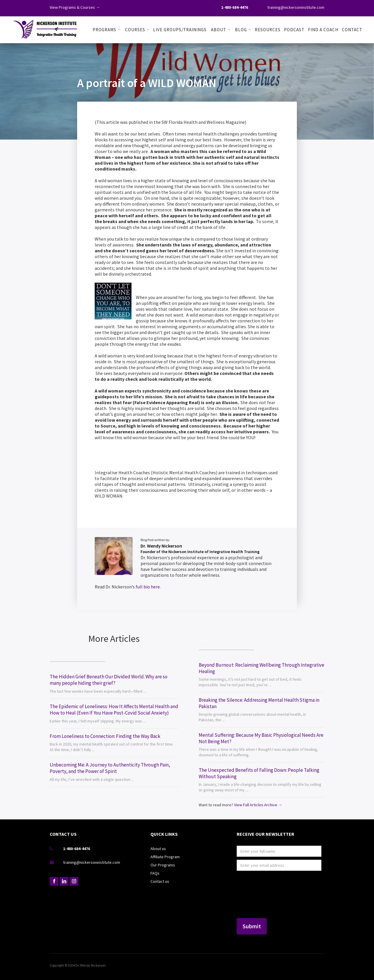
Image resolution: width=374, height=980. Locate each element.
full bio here (148, 587)
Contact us (160, 881)
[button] (107, 30)
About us (158, 849)
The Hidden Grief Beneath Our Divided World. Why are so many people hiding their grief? (109, 680)
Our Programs (163, 865)
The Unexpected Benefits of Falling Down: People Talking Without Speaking (259, 773)
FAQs (155, 873)
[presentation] (261, 895)
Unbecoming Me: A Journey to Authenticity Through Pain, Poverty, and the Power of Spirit (110, 768)
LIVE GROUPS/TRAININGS (180, 30)
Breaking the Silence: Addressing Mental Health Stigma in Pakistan (259, 703)
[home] (45, 28)
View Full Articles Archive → (258, 805)
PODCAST (294, 30)
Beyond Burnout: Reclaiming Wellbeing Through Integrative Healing (262, 668)
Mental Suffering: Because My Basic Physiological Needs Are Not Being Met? (261, 738)
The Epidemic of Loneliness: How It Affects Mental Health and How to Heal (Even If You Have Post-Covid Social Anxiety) (114, 710)
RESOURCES (268, 30)
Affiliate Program (165, 857)
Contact (352, 30)
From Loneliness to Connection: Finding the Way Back (105, 736)
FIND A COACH (323, 30)
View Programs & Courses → (75, 7)
